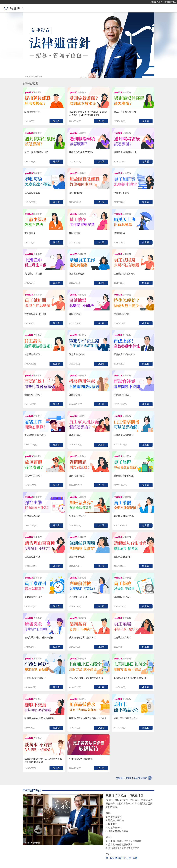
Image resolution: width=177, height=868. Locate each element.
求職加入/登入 (157, 2)
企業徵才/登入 (170, 2)
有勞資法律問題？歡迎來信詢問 (132, 778)
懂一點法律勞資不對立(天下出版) (122, 858)
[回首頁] (11, 2)
